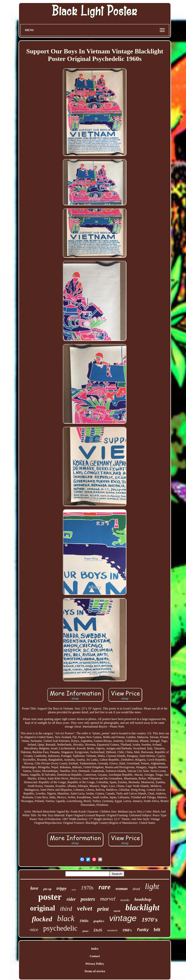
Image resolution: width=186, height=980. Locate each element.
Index (95, 949)
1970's (150, 920)
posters (88, 899)
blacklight (142, 908)
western (112, 930)
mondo (125, 900)
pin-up (47, 889)
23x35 (98, 930)
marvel (108, 899)
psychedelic (60, 928)
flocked (42, 919)
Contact (95, 956)
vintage (123, 918)
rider (71, 899)
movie (117, 911)
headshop (143, 899)
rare (104, 887)
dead (136, 889)
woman (122, 889)
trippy (62, 888)
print (103, 909)
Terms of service (95, 971)
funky (143, 930)
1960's (127, 930)
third (66, 909)
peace (85, 931)
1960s (84, 921)
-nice (34, 930)
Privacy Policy (95, 964)
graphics (99, 921)
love (34, 888)
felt (157, 929)
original (43, 908)
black (66, 918)
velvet (85, 908)
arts (74, 889)
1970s (87, 888)
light (152, 886)
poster (50, 897)
